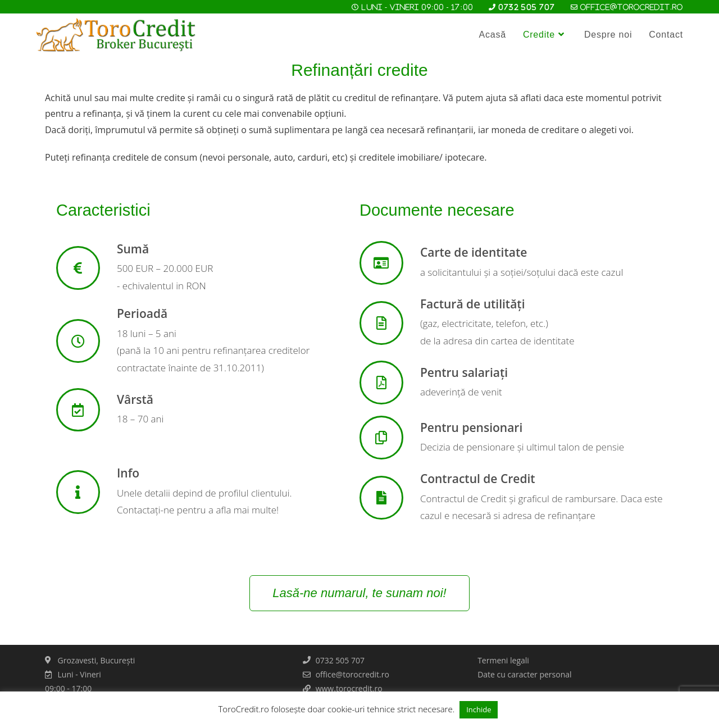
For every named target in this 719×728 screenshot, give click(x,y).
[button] (359, 593)
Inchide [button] (479, 709)
